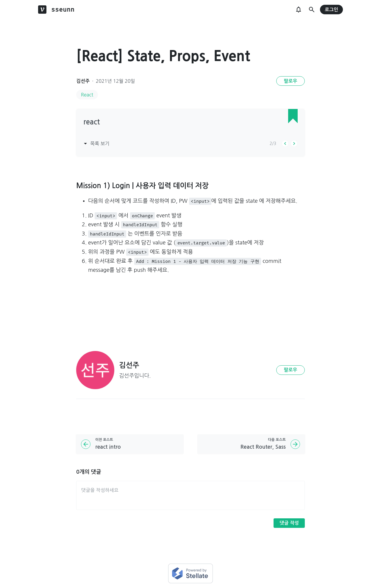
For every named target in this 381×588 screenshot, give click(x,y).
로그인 (331, 10)
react (92, 122)
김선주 (83, 81)
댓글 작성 (289, 523)
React (87, 95)
